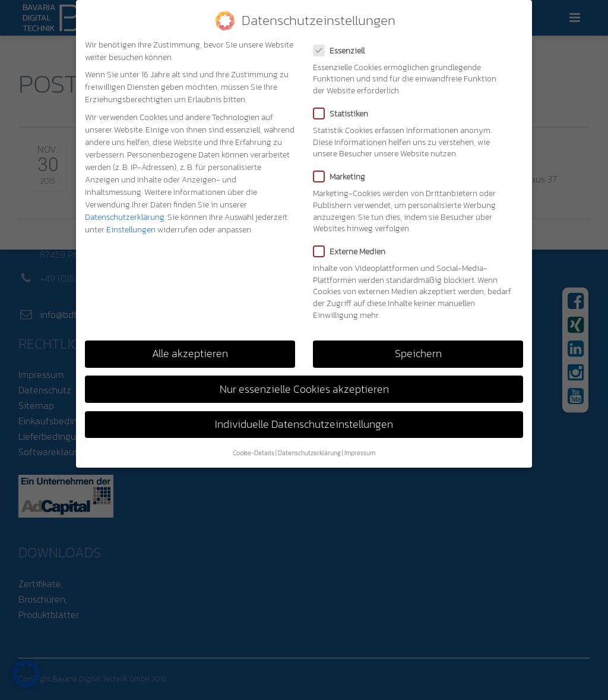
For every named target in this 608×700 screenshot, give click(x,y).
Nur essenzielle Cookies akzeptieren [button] (304, 389)
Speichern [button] (418, 354)
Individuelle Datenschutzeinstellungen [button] (304, 424)
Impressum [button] (360, 453)
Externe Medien (353, 252)
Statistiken (344, 114)
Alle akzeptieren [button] (190, 354)
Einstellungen (131, 230)
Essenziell (343, 51)
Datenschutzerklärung (125, 217)
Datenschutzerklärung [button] (309, 453)
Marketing (343, 177)
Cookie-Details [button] (254, 453)
